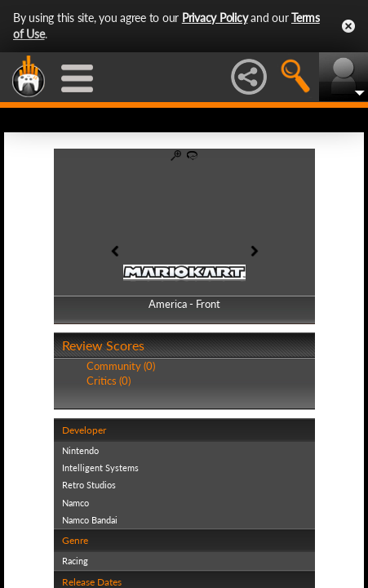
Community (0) (121, 366)
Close (348, 26)
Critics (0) (109, 381)
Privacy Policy (215, 18)
